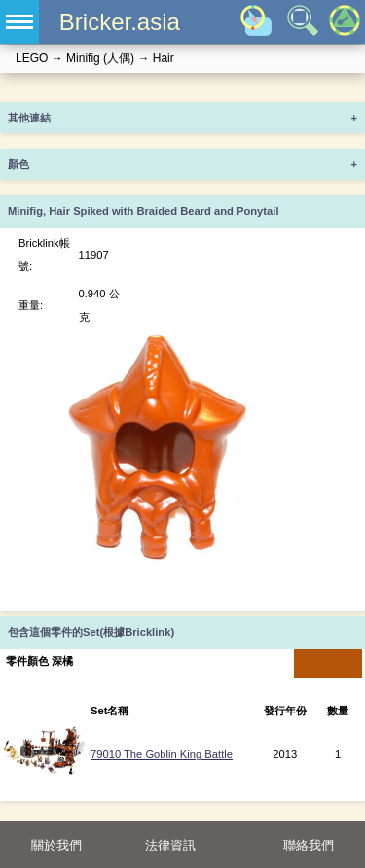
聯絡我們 (309, 845)
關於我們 (56, 845)
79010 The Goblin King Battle (162, 754)
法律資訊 (170, 845)
